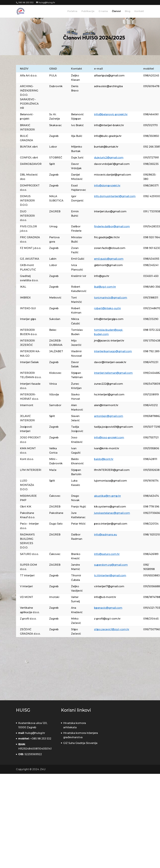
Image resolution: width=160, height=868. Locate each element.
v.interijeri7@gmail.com (109, 586)
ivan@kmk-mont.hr (107, 448)
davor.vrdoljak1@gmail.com (112, 164)
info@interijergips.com (109, 319)
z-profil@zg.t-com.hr (107, 619)
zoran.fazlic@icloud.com (110, 248)
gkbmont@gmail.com (108, 265)
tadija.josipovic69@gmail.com (114, 427)
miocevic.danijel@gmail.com (113, 175)
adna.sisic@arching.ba (108, 86)
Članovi (116, 11)
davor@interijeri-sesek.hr (110, 362)
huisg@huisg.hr (35, 733)
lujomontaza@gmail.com (110, 481)
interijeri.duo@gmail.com (110, 211)
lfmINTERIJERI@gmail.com (112, 470)
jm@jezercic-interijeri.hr (109, 341)
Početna (72, 11)
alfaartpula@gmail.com (109, 76)
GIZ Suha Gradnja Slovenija (80, 743)
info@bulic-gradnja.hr (108, 136)
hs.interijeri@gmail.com (109, 395)
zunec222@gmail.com (109, 384)
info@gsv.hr (102, 276)
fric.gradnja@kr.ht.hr (107, 237)
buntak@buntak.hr (106, 147)
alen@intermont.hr (106, 405)
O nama (103, 11)
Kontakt (139, 11)
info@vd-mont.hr (105, 597)
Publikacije (88, 11)
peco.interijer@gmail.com (111, 524)
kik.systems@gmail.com (110, 507)
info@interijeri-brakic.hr (109, 125)
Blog (128, 11)
